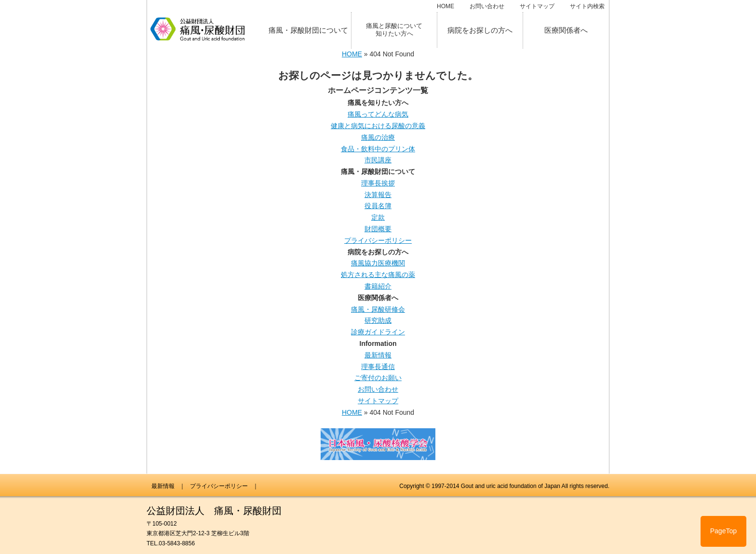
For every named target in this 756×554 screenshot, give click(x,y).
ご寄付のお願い (378, 378)
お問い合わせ (487, 6)
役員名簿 (378, 206)
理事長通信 (378, 367)
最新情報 (378, 355)
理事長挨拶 (378, 183)
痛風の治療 (378, 137)
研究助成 (378, 320)
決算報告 (378, 195)
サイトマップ (537, 6)
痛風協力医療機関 (378, 263)
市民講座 (378, 160)
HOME (445, 6)
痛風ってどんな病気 (378, 114)
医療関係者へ (566, 30)
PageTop (723, 531)
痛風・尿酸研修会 (378, 309)
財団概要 (378, 229)
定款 (378, 217)
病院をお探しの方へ (480, 30)
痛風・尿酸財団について (308, 30)
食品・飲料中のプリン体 (378, 149)
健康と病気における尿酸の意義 (378, 126)
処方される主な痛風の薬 (378, 275)
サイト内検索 (587, 6)
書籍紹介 (378, 286)
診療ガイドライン (378, 332)
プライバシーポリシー (378, 240)
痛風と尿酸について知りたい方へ (394, 30)
